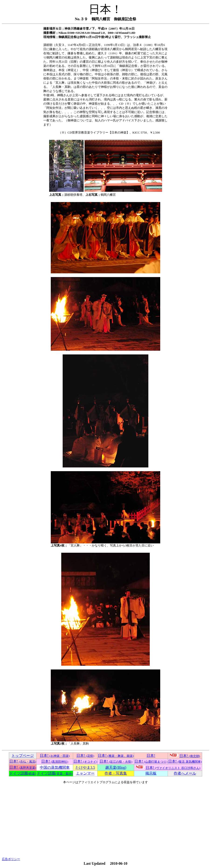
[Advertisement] (105, 821)
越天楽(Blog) (116, 767)
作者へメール (185, 773)
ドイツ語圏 (23, 773)
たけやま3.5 (85, 767)
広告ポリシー (11, 859)
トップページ (23, 756)
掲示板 (151, 773)
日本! (55, 756)
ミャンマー (85, 773)
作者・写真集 (116, 773)
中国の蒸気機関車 (55, 767)
